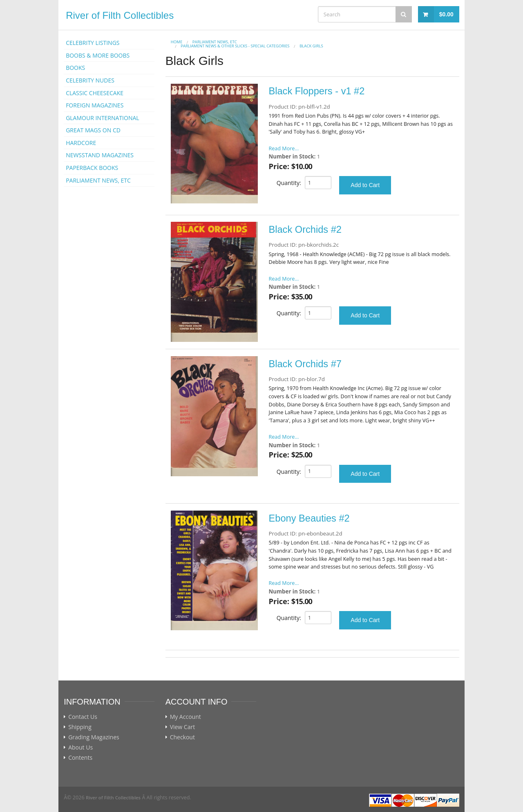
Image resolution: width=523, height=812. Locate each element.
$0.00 (446, 14)
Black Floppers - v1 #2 (317, 91)
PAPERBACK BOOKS (92, 168)
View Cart (183, 727)
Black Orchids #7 (305, 364)
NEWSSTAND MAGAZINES (100, 155)
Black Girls (311, 46)
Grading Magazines (94, 737)
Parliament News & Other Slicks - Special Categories (235, 46)
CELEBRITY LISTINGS (93, 43)
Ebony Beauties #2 (309, 518)
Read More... (284, 148)
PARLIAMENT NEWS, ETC (98, 180)
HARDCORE (81, 143)
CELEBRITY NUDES (90, 80)
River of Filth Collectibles (120, 15)
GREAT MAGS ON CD (93, 130)
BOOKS (75, 68)
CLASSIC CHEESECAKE (95, 93)
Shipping (80, 727)
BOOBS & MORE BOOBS (98, 55)
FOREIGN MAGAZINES (95, 105)
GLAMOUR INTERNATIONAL (103, 118)
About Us (80, 747)
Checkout (182, 737)
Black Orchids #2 (305, 230)
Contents (80, 758)
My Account (186, 717)
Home (177, 42)
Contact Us (83, 717)
